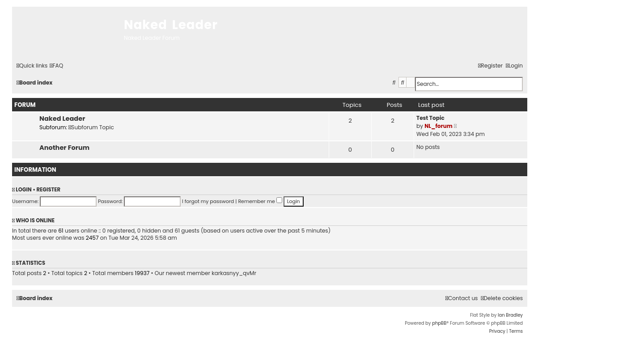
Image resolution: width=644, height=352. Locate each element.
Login (23, 190)
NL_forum (439, 126)
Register (48, 190)
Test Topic (430, 118)
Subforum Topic (91, 127)
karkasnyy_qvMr (234, 273)
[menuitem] (56, 66)
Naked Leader (62, 119)
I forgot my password (208, 201)
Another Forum (64, 148)
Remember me (260, 201)
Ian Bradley (510, 315)
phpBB (439, 323)
